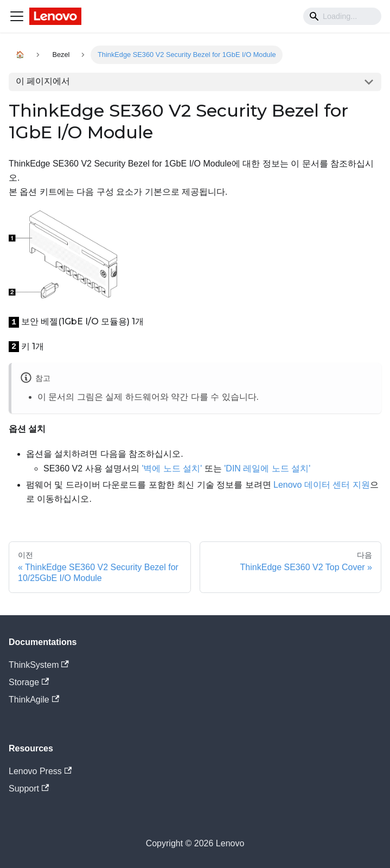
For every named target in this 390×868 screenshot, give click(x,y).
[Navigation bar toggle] (17, 16)
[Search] (342, 16)
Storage (29, 682)
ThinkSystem (39, 665)
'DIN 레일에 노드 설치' (267, 468)
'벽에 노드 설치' (172, 468)
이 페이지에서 (43, 81)
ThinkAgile (34, 700)
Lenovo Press (40, 771)
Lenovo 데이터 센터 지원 (322, 485)
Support (29, 789)
